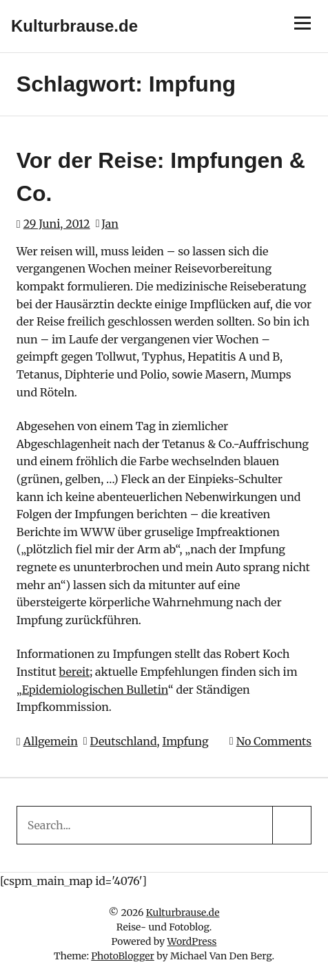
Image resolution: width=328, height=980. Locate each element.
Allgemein (51, 741)
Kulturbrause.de (74, 26)
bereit (74, 672)
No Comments (274, 741)
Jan (110, 224)
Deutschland (124, 741)
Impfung (185, 741)
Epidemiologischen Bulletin (95, 690)
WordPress (192, 941)
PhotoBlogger (123, 956)
